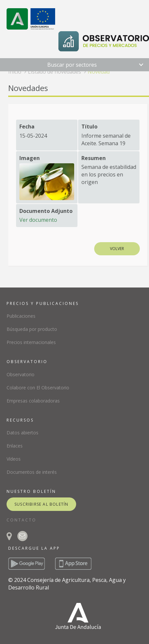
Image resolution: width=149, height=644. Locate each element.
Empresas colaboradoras (33, 401)
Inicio (15, 72)
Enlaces (15, 446)
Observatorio (21, 374)
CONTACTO (21, 520)
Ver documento (38, 220)
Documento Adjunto (46, 211)
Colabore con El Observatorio (38, 388)
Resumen (94, 158)
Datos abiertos (22, 433)
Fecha (27, 126)
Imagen (30, 158)
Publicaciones (21, 316)
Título (89, 126)
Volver (117, 249)
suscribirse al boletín (41, 504)
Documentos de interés (32, 472)
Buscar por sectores (72, 65)
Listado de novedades (54, 72)
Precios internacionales (31, 342)
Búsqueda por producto (32, 329)
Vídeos (14, 459)
